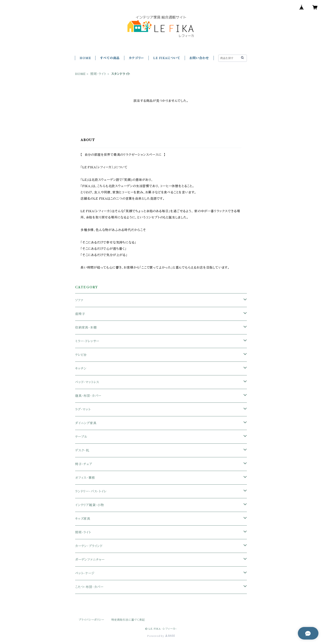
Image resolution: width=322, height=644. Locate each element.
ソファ (79, 300)
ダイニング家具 (86, 423)
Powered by (161, 636)
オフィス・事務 (85, 478)
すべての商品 (110, 58)
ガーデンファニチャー (90, 560)
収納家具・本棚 (86, 327)
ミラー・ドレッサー (87, 341)
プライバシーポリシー (91, 620)
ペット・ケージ (85, 573)
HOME (85, 58)
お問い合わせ (199, 58)
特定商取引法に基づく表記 (128, 620)
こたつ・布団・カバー (89, 587)
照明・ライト (98, 74)
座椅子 (80, 314)
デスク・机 (82, 450)
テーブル (81, 437)
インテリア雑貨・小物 (90, 505)
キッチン (81, 368)
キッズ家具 (83, 519)
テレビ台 (81, 355)
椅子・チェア (84, 464)
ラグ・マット (83, 409)
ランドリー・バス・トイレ (91, 491)
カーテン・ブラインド (89, 546)
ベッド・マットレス (87, 382)
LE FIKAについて (167, 58)
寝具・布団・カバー (88, 396)
